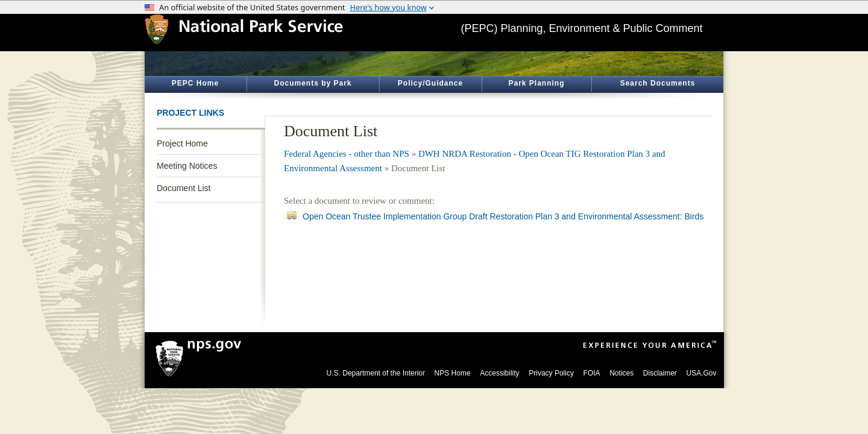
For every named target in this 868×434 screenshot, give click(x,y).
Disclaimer (660, 373)
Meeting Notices (187, 166)
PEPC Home (195, 83)
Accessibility (499, 373)
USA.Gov (701, 373)
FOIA (592, 373)
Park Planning (536, 83)
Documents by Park (313, 83)
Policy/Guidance (430, 83)
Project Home (182, 143)
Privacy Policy (551, 373)
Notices (621, 373)
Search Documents (658, 83)
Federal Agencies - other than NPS (347, 154)
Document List (184, 188)
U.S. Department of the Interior (376, 373)
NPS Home (453, 373)
